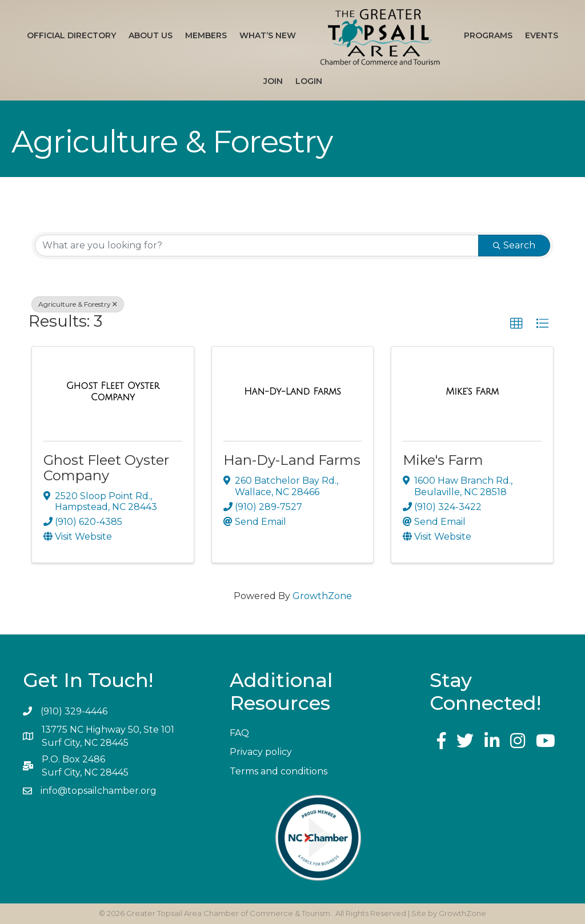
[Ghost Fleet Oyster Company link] (113, 391)
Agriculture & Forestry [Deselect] (78, 304)
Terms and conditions (279, 771)
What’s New (268, 35)
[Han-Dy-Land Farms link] (292, 392)
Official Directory (71, 35)
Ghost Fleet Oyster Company (106, 467)
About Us (151, 35)
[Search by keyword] (257, 246)
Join (273, 81)
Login (309, 81)
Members (206, 35)
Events (542, 35)
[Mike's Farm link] (472, 392)
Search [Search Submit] (514, 245)
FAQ (239, 733)
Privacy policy (261, 752)
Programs (488, 35)
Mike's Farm (443, 460)
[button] (516, 324)
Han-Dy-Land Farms (292, 460)
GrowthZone (322, 596)
